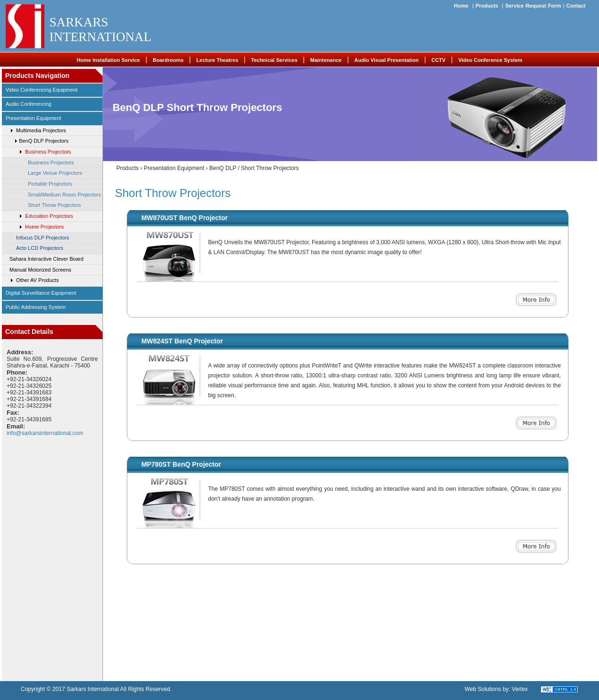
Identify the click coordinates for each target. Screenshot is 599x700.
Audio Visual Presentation (386, 60)
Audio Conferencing (29, 104)
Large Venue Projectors (55, 173)
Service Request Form (533, 6)
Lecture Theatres (218, 60)
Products (487, 6)
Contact (576, 6)
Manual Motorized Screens (40, 270)
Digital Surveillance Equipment (41, 293)
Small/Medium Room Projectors (64, 195)
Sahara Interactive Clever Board (47, 259)
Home (461, 6)
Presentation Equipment (33, 118)
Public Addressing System (36, 307)
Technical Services (274, 60)
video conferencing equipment (42, 90)
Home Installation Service (108, 60)
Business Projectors (51, 162)
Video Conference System (490, 60)
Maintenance (326, 60)
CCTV (438, 60)
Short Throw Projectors (54, 205)
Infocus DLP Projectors (43, 238)
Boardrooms (168, 60)
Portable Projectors (50, 184)
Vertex (520, 689)
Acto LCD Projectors (40, 248)
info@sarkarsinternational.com (45, 433)
